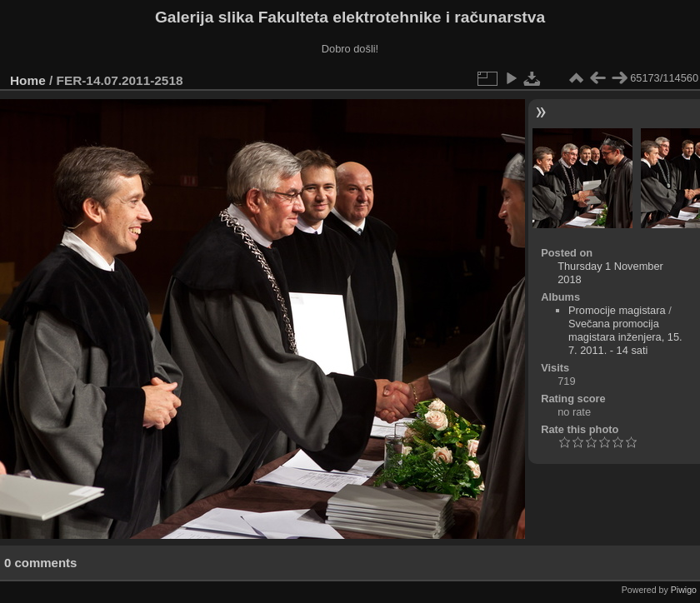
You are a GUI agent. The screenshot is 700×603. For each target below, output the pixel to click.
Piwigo (684, 590)
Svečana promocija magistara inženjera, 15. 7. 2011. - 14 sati (625, 337)
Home (28, 80)
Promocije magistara (617, 310)
